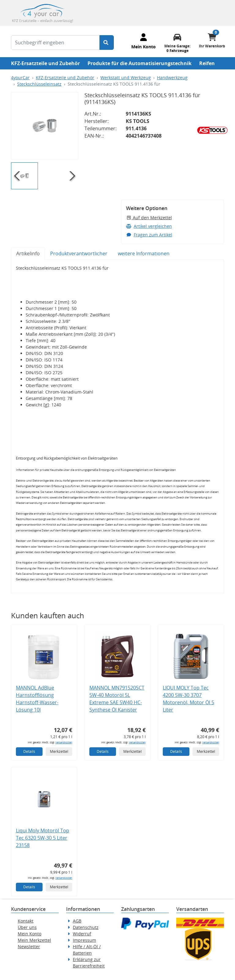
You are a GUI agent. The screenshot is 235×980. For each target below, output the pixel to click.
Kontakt (26, 921)
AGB (77, 921)
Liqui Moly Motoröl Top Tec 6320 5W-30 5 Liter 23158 (43, 838)
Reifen (207, 63)
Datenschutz (86, 927)
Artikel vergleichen (149, 226)
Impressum (84, 940)
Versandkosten (64, 742)
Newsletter (29, 947)
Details (29, 751)
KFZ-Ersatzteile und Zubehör (45, 63)
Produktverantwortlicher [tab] (79, 253)
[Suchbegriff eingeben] (55, 43)
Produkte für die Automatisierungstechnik (140, 63)
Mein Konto (30, 934)
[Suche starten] (107, 43)
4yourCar (20, 78)
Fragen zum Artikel (149, 235)
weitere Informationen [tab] (144, 253)
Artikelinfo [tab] (28, 253)
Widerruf (82, 934)
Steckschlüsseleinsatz (39, 84)
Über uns (27, 927)
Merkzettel (59, 751)
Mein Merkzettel (34, 940)
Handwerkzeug (172, 78)
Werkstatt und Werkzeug (126, 78)
